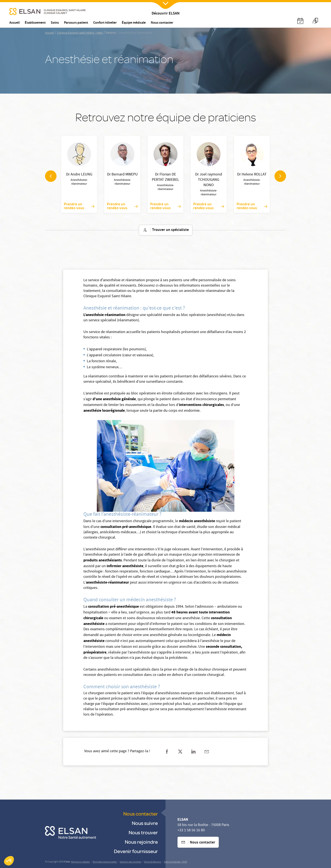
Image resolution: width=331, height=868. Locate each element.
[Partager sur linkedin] (193, 752)
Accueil (49, 33)
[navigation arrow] (51, 176)
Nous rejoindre (141, 842)
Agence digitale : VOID (176, 862)
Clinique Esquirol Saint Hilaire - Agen (80, 33)
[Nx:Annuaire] (300, 21)
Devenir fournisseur (136, 851)
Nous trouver (143, 832)
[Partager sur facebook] (167, 752)
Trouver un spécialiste (166, 230)
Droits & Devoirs (153, 862)
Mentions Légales (80, 862)
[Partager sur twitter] (180, 752)
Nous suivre (145, 823)
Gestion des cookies (131, 862)
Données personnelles (105, 862)
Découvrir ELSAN (166, 14)
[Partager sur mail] (207, 752)
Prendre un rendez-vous (79, 206)
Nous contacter (141, 814)
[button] (9, 861)
